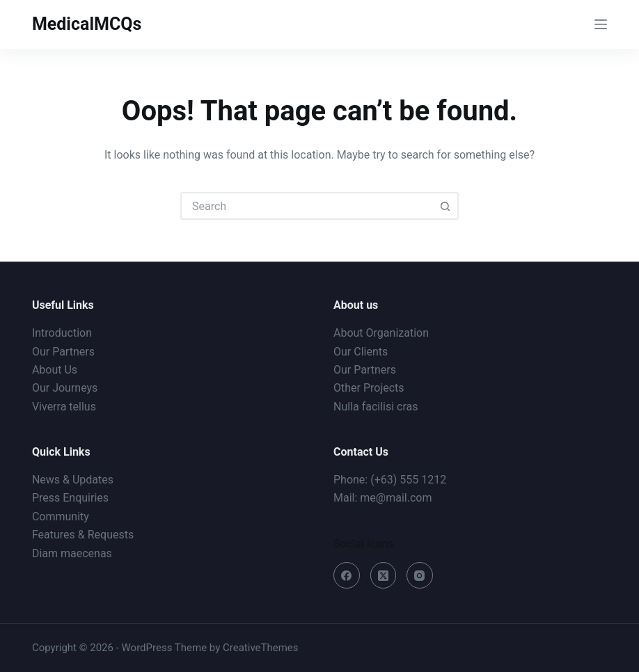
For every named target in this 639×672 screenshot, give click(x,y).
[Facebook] (347, 575)
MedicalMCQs (87, 24)
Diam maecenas (72, 553)
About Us (55, 370)
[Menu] (601, 24)
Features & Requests (83, 535)
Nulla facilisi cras (376, 407)
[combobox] (307, 206)
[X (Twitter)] (384, 575)
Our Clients (361, 352)
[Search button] (445, 206)
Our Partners (63, 352)
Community (61, 517)
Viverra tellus (64, 407)
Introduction (62, 333)
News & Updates (73, 480)
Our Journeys (65, 388)
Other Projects (369, 388)
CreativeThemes (261, 648)
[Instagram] (420, 575)
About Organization (381, 333)
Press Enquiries (70, 498)
